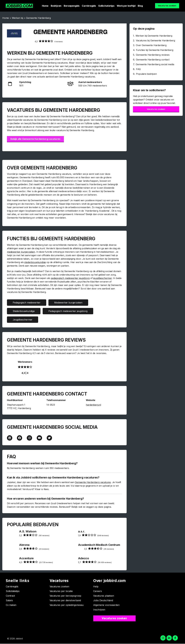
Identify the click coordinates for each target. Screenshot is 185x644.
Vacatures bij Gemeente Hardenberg (155, 40)
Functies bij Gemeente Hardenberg (155, 50)
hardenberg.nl (93, 405)
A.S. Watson (28, 532)
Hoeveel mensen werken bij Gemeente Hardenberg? (42, 464)
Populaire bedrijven (146, 74)
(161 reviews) (34, 535)
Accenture (26, 558)
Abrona (24, 545)
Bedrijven (56, 6)
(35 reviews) (99, 549)
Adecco (84, 558)
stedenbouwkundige (35, 262)
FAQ (138, 69)
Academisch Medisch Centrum (99, 545)
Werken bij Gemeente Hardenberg (154, 36)
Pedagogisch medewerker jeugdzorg (68, 311)
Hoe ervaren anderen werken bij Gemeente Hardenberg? (45, 499)
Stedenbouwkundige (24, 311)
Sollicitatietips (106, 6)
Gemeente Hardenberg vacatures (93, 483)
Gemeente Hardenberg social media (155, 64)
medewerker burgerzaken (21, 252)
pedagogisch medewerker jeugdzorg (70, 278)
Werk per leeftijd (126, 6)
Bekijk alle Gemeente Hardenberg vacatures (35, 139)
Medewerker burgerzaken (68, 303)
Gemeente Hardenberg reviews (153, 55)
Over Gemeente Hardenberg (151, 45)
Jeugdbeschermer (23, 320)
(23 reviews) (34, 549)
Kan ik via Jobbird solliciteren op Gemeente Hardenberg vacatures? (53, 478)
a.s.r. (82, 532)
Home (45, 6)
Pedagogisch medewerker (27, 303)
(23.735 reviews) (36, 562)
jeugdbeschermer (103, 278)
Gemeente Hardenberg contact (153, 60)
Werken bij (17, 18)
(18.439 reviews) (95, 562)
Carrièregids (89, 6)
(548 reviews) (93, 535)
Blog (140, 6)
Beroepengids (72, 6)
